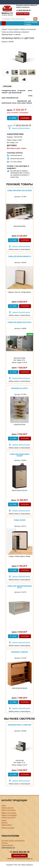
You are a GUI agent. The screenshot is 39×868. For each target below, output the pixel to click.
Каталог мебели (14, 29)
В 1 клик (13, 118)
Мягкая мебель (7, 825)
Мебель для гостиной (9, 813)
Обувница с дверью (20, 652)
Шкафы (4, 820)
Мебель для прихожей (28, 29)
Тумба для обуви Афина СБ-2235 (19, 455)
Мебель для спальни (9, 810)
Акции (4, 805)
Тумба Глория (20, 520)
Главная (4, 29)
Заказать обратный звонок (21, 128)
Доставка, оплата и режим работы (13, 841)
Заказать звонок (23, 14)
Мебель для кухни (8, 808)
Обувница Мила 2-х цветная (19, 725)
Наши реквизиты (7, 845)
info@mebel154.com (8, 848)
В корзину (25, 118)
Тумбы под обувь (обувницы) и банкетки (15, 32)
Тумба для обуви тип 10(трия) (19, 190)
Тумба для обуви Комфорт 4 (19, 256)
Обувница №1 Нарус (19, 388)
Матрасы (5, 823)
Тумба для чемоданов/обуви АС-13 (20, 587)
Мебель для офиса (8, 828)
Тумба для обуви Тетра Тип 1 (19, 322)
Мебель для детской (8, 817)
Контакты (5, 843)
